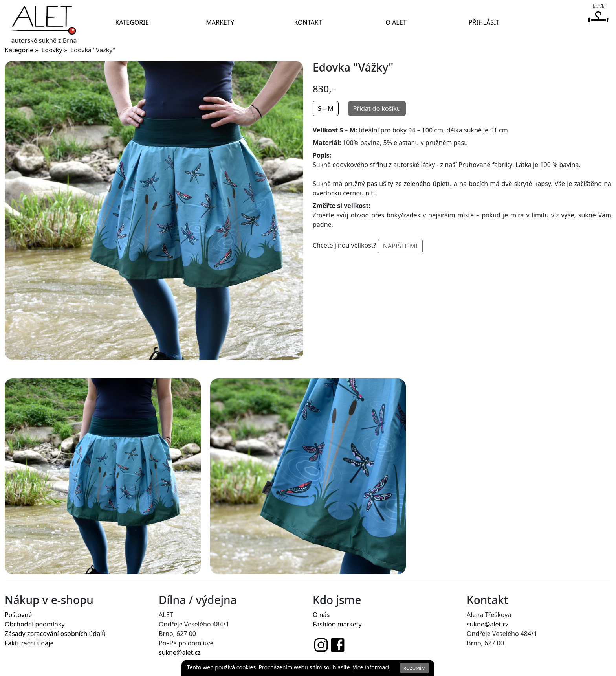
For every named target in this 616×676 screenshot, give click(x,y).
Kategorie (132, 22)
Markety (220, 22)
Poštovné (18, 615)
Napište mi (400, 246)
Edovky (52, 50)
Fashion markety (337, 624)
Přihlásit (484, 22)
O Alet (396, 22)
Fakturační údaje (29, 643)
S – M (326, 108)
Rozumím (415, 668)
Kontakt (308, 22)
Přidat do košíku (377, 108)
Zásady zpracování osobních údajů (55, 634)
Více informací (371, 667)
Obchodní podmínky (35, 624)
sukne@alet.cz (180, 652)
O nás (321, 615)
